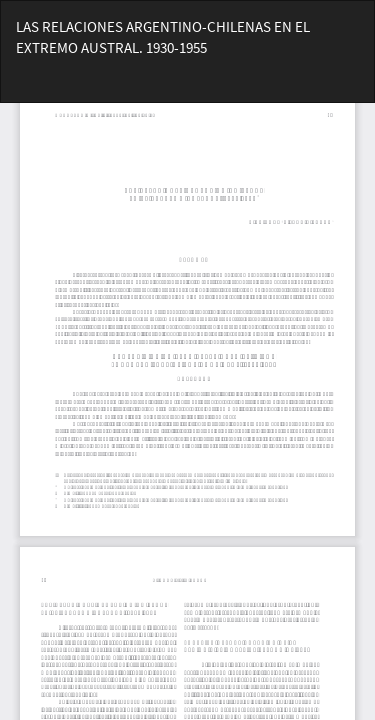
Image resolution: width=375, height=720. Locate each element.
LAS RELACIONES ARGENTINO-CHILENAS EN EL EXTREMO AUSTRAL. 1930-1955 (163, 37)
